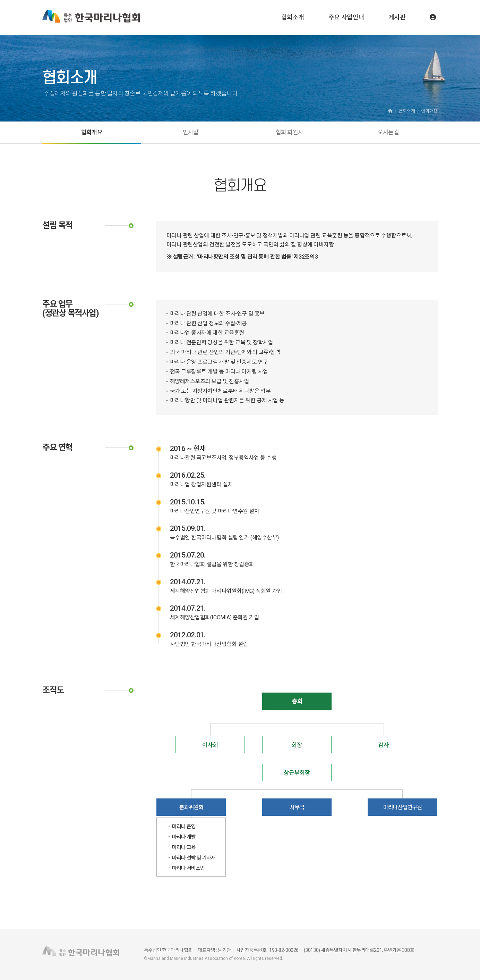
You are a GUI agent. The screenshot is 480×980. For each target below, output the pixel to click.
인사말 (191, 132)
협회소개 (293, 17)
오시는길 (388, 132)
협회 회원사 (290, 132)
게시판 (397, 17)
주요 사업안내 (346, 17)
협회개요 (92, 132)
